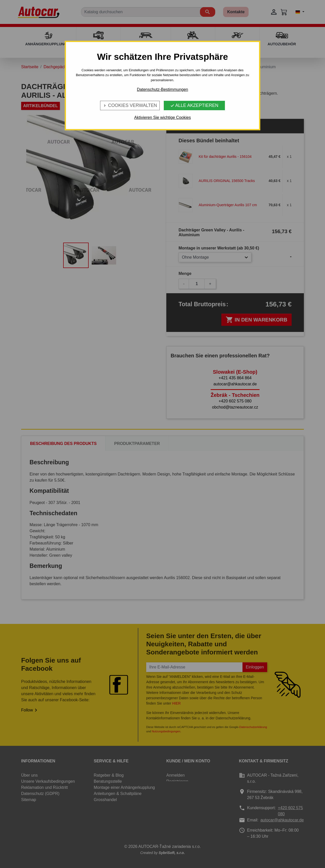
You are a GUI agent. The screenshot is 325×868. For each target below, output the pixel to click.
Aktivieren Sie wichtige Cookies (163, 117)
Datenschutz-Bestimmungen (163, 89)
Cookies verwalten (130, 105)
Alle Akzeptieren (194, 105)
